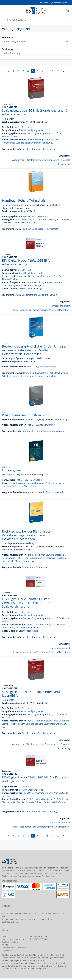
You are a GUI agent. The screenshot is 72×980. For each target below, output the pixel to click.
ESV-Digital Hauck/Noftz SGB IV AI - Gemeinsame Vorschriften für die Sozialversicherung (27, 603)
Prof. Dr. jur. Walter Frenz (36, 216)
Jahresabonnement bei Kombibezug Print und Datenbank (42, 310)
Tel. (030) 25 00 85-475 (40, 939)
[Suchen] (33, 20)
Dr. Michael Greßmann (55, 724)
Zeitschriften (44, 492)
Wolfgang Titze (31, 631)
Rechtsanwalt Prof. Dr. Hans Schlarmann (22, 558)
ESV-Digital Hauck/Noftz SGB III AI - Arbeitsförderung (27, 262)
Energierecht (30, 492)
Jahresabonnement (61, 306)
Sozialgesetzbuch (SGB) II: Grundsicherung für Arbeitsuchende (35, 112)
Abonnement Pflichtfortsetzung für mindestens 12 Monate (41, 160)
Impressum (7, 950)
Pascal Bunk (63, 219)
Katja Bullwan (58, 625)
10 (58, 71)
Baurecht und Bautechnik (34, 567)
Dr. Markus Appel (17, 483)
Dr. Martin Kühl (32, 285)
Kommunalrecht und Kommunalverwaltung (43, 431)
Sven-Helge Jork (23, 143)
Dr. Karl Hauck (25, 127)
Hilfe (4, 936)
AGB (4, 945)
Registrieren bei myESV (58, 3)
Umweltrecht (58, 492)
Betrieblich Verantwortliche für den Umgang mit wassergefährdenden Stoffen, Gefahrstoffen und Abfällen (34, 350)
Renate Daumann (54, 282)
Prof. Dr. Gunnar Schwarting (41, 425)
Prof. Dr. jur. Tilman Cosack (29, 480)
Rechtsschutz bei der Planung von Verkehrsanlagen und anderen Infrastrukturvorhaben (27, 535)
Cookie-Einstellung (10, 942)
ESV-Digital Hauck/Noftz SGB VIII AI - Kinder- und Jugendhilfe (34, 779)
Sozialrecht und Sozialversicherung (39, 149)
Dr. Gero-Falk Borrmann (39, 625)
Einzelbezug (64, 164)
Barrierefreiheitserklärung (13, 948)
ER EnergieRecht (14, 470)
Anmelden (44, 3)
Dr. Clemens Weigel (33, 289)
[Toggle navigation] (6, 11)
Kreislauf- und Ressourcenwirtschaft (40, 229)
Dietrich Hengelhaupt (13, 285)
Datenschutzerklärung (12, 939)
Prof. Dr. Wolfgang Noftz (31, 130)
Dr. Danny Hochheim (26, 628)
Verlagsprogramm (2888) (37, 42)
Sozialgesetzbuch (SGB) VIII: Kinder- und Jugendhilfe (31, 693)
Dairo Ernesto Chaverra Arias (16, 223)
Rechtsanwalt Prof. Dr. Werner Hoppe (45, 555)
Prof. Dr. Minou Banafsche (40, 721)
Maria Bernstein (24, 219)
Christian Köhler (40, 143)
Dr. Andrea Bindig (35, 282)
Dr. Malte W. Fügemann (38, 140)
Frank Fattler (8, 628)
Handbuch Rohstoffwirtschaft (24, 200)
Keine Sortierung (37, 53)
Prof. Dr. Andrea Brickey (44, 219)
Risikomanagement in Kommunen (27, 415)
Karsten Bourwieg (36, 483)
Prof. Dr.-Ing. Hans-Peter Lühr (41, 367)
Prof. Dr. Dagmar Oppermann (38, 133)
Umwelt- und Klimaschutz (36, 373)
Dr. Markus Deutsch (21, 561)
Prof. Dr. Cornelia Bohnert (30, 724)
